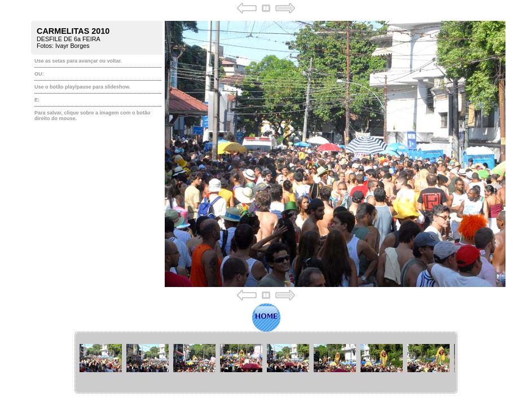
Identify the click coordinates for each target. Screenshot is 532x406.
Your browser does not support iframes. (266, 152)
